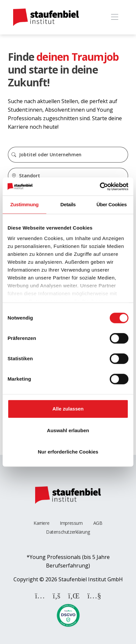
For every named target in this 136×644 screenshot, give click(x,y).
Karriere (41, 523)
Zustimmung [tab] (24, 204)
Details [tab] (68, 204)
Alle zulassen (68, 409)
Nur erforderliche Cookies (68, 452)
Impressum (71, 523)
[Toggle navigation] (114, 17)
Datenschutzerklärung (68, 532)
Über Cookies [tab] (112, 204)
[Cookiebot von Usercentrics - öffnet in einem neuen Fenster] (100, 187)
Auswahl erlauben (68, 430)
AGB (98, 523)
